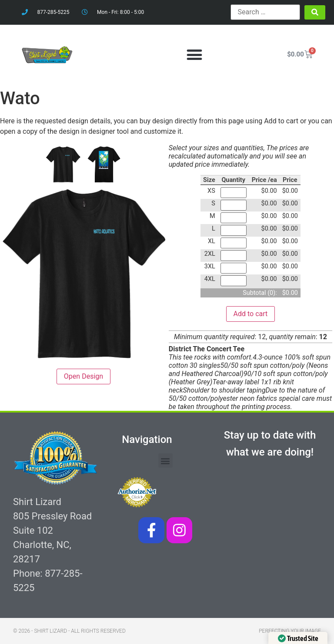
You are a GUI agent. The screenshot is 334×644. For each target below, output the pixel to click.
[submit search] (315, 12)
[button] (194, 54)
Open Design (83, 376)
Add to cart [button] (251, 314)
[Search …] (265, 12)
